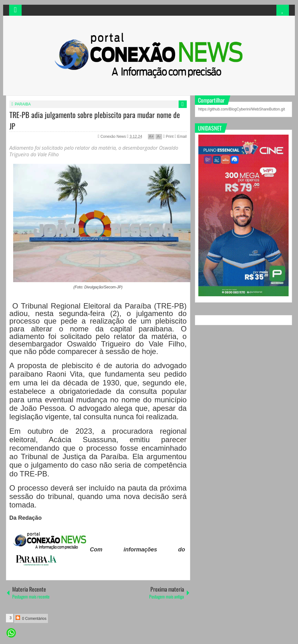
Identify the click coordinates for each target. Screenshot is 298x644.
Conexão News (114, 137)
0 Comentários (31, 618)
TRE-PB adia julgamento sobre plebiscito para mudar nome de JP (95, 120)
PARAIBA (23, 104)
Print (168, 137)
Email (180, 137)
